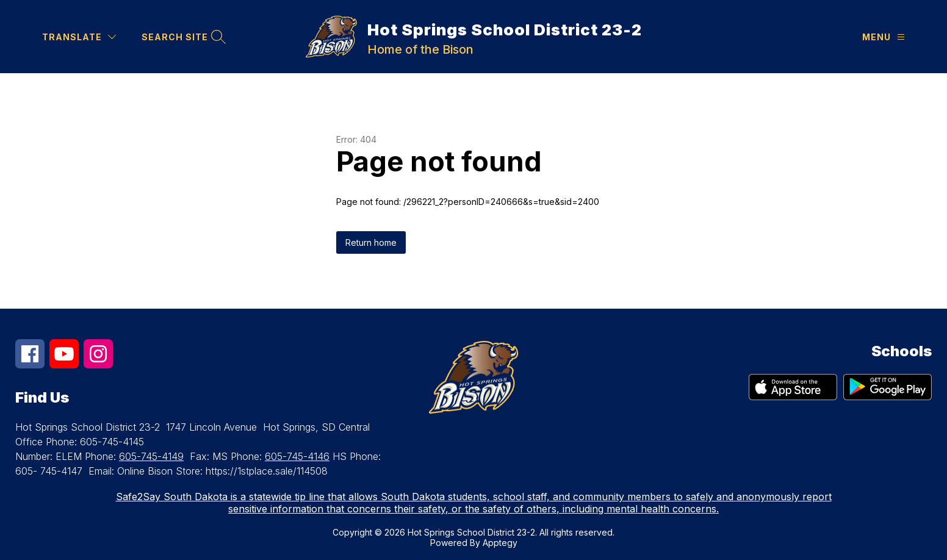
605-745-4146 (297, 456)
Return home (371, 242)
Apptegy (500, 543)
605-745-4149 (151, 456)
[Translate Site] (79, 37)
